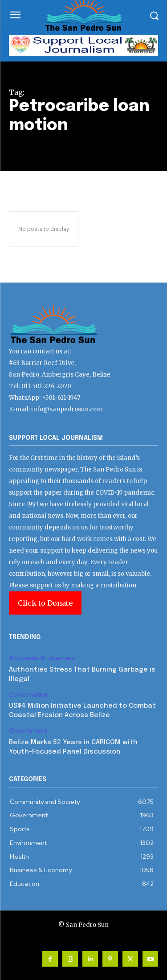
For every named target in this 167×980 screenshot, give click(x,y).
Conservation (29, 695)
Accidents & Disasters (42, 658)
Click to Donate (45, 603)
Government (28, 731)
